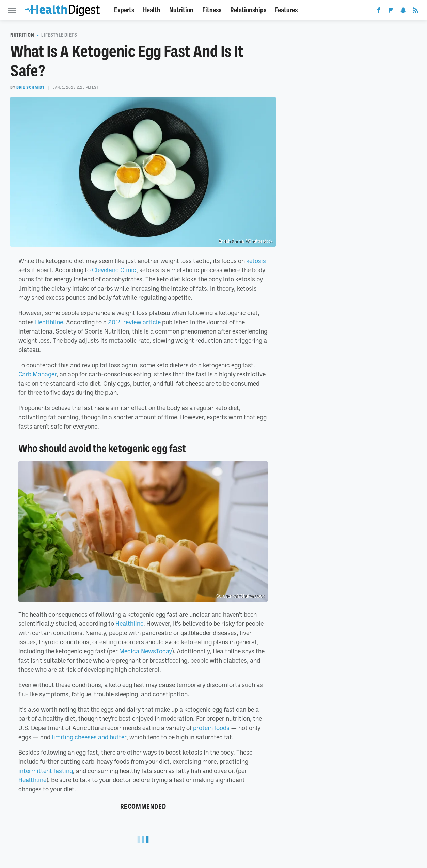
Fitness (212, 10)
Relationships (248, 10)
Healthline (49, 322)
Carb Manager (37, 374)
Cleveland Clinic (114, 270)
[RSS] (415, 12)
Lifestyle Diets (59, 35)
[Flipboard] (391, 12)
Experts (124, 10)
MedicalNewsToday (146, 651)
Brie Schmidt (30, 87)
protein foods (211, 728)
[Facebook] (379, 12)
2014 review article (134, 322)
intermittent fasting (46, 771)
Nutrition (181, 10)
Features (286, 10)
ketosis (256, 261)
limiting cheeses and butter (89, 737)
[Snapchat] (403, 12)
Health (152, 10)
